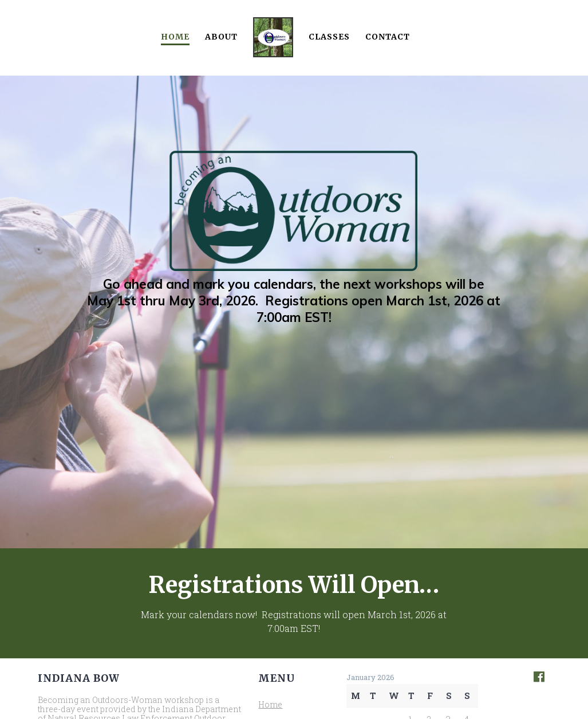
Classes (329, 37)
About (221, 37)
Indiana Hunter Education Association (138, 641)
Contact (388, 37)
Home (175, 37)
